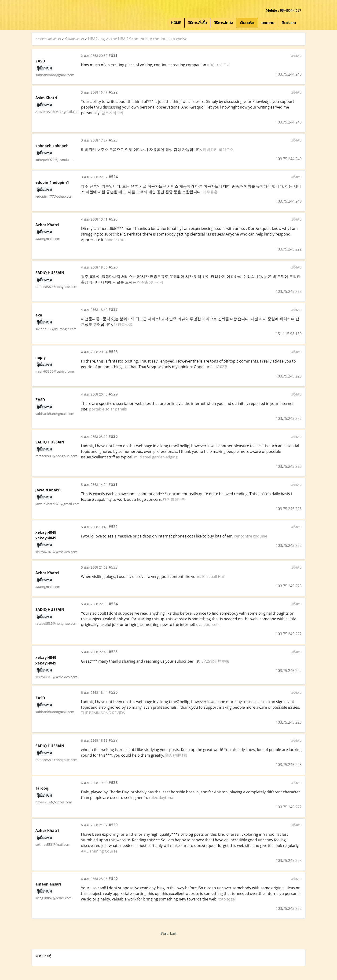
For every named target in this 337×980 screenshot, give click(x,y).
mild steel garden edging (156, 457)
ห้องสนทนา (75, 39)
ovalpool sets (208, 624)
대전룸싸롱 (123, 324)
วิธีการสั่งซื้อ (197, 23)
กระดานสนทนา (48, 39)
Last (173, 933)
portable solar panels (108, 409)
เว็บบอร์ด (247, 23)
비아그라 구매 (219, 65)
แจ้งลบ (296, 55)
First (164, 933)
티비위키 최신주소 (218, 149)
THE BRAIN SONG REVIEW (103, 713)
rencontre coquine (251, 536)
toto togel (227, 899)
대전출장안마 (174, 499)
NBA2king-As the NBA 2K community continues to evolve (138, 39)
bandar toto (115, 240)
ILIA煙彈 (220, 367)
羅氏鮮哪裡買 (176, 755)
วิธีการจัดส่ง (223, 23)
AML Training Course (99, 851)
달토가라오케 (113, 113)
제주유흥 (210, 192)
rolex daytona (161, 798)
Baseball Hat (213, 577)
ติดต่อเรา (289, 23)
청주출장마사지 (150, 282)
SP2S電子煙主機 (215, 661)
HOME (176, 23)
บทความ (268, 23)
